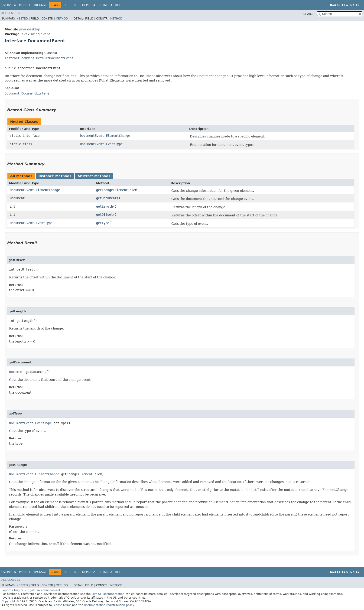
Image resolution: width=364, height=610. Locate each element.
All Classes (11, 13)
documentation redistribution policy (109, 605)
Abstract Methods (94, 176)
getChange (104, 190)
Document (17, 198)
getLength (104, 206)
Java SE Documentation (108, 594)
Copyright (8, 601)
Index (108, 5)
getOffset (104, 215)
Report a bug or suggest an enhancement (31, 590)
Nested (22, 19)
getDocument (106, 198)
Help (119, 5)
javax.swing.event (35, 34)
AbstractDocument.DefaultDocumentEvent (39, 58)
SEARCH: (309, 14)
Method (62, 19)
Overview (9, 5)
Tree (76, 5)
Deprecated (91, 5)
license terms (62, 605)
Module (25, 5)
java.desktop (30, 29)
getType (103, 223)
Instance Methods (55, 176)
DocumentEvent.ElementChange (105, 136)
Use (67, 5)
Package (40, 5)
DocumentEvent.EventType (101, 144)
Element (121, 190)
